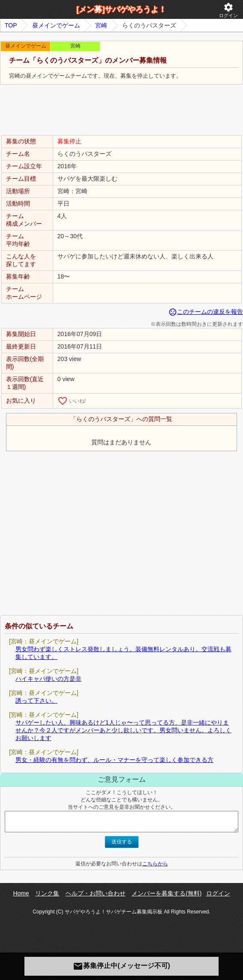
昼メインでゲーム (56, 25)
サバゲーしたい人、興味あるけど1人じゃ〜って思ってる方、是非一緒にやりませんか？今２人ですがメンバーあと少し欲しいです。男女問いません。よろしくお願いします (123, 730)
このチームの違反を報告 (206, 312)
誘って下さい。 (36, 701)
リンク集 (47, 893)
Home (21, 893)
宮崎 (101, 25)
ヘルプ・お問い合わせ (96, 893)
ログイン (228, 10)
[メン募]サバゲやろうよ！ (122, 9)
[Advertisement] (122, 110)
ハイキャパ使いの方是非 (48, 679)
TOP (11, 25)
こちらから (155, 864)
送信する (122, 842)
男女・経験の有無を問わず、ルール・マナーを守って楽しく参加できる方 (114, 760)
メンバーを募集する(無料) (166, 893)
